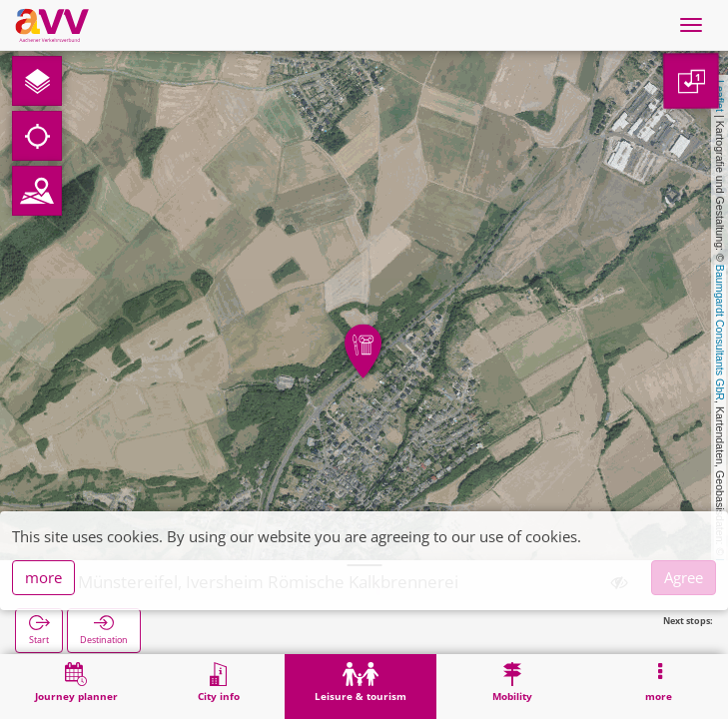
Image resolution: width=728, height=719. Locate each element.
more (43, 577)
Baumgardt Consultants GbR (720, 333)
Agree (684, 577)
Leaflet (720, 96)
